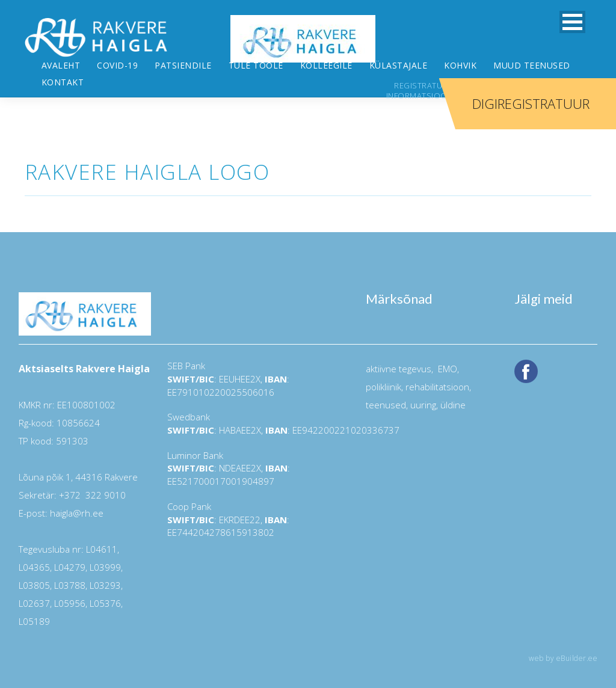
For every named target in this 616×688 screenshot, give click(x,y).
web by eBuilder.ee (563, 625)
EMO (446, 336)
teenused (386, 372)
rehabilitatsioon (437, 354)
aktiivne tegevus (399, 336)
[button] (572, 22)
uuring (423, 372)
